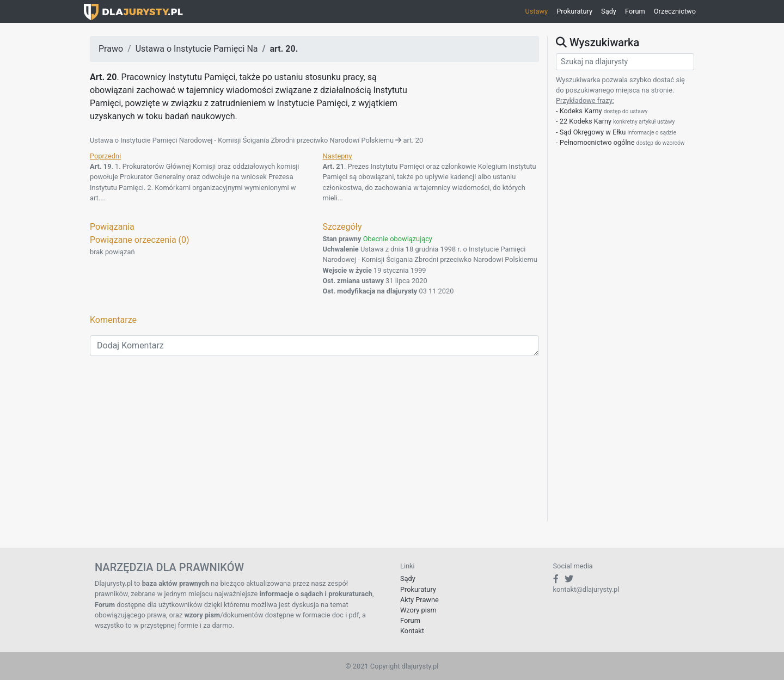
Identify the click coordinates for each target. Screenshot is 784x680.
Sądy (609, 11)
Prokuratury (574, 11)
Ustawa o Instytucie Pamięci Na (197, 49)
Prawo (111, 49)
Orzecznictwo (675, 11)
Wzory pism (418, 610)
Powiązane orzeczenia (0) (140, 240)
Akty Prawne (419, 600)
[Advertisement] (314, 445)
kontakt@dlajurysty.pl (586, 589)
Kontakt (412, 631)
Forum (635, 11)
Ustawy (536, 11)
